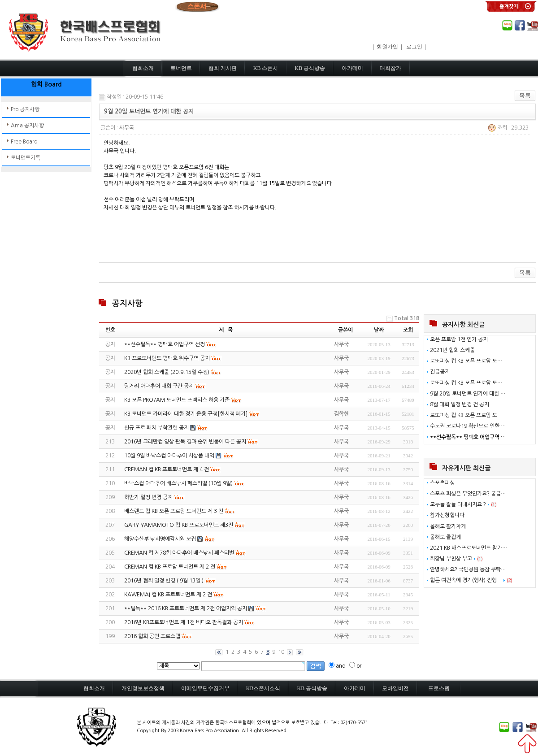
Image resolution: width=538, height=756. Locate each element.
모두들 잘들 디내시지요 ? (458, 504)
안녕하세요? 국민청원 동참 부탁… (468, 569)
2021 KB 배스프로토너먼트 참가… (469, 548)
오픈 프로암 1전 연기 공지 (459, 339)
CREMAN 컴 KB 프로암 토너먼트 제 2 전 (170, 567)
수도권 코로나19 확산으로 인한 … (468, 426)
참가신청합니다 (447, 515)
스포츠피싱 (442, 483)
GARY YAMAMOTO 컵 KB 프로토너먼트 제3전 (179, 525)
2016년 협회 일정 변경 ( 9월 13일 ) (164, 581)
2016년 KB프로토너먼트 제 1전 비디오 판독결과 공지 (184, 622)
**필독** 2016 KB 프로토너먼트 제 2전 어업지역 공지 (186, 608)
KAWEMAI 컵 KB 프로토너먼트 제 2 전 (168, 595)
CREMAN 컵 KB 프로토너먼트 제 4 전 (167, 469)
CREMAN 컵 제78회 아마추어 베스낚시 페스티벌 (179, 553)
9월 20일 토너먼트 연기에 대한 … (468, 394)
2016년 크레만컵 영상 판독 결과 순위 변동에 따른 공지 (185, 442)
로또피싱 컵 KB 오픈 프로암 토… (466, 361)
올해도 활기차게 (448, 526)
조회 (408, 330)
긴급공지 (440, 372)
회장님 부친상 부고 (451, 559)
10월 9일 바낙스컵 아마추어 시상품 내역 (169, 456)
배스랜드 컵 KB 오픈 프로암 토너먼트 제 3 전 (174, 511)
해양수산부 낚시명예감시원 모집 (160, 539)
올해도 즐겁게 (445, 537)
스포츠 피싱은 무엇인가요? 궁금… (468, 494)
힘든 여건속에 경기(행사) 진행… (466, 580)
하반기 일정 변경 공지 (148, 497)
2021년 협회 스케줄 (452, 350)
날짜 (379, 330)
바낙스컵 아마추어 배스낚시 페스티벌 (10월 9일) (178, 483)
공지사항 (127, 304)
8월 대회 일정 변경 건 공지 (460, 404)
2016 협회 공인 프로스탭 (152, 636)
